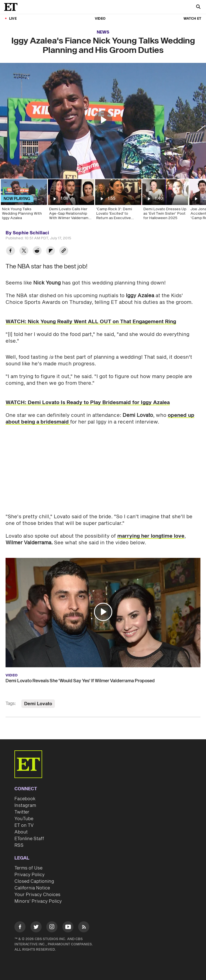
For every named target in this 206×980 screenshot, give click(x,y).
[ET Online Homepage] (12, 7)
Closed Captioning (34, 881)
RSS (19, 845)
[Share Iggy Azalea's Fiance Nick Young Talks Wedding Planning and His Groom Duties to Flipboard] (50, 251)
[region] (103, 121)
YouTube (24, 819)
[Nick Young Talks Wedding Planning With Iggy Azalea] (24, 201)
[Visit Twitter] (36, 928)
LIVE (13, 19)
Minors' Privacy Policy (38, 901)
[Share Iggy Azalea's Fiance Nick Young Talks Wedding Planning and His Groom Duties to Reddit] (37, 251)
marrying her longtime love (151, 536)
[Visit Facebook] (20, 928)
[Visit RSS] (84, 928)
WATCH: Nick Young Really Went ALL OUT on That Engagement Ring (91, 322)
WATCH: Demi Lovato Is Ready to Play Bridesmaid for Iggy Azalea (88, 403)
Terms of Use (28, 868)
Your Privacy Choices (37, 895)
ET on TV (24, 825)
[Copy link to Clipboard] (64, 251)
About (21, 832)
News (103, 32)
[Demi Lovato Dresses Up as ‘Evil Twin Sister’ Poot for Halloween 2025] (165, 201)
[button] (103, 120)
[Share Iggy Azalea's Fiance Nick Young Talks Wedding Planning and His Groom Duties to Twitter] (24, 251)
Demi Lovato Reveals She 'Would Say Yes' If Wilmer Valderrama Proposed (80, 681)
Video (100, 19)
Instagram (25, 805)
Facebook (25, 799)
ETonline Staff (29, 839)
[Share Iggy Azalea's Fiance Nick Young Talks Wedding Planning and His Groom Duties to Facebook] (11, 251)
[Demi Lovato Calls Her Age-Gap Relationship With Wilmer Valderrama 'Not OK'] (71, 201)
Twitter (22, 812)
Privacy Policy (30, 875)
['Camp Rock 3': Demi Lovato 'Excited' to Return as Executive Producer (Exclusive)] (118, 201)
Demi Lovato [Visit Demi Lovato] (38, 704)
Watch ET (192, 19)
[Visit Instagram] (52, 928)
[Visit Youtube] (68, 928)
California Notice (32, 888)
